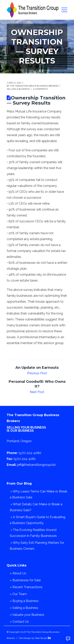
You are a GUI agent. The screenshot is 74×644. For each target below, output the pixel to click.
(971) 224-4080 (30, 453)
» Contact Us (19, 622)
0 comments (40, 89)
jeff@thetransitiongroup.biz (37, 465)
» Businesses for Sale (25, 580)
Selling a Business (18, 89)
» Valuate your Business (27, 615)
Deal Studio (41, 638)
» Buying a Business (24, 601)
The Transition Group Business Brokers (34, 86)
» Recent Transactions (26, 587)
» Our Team (18, 594)
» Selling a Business (24, 608)
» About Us (18, 573)
